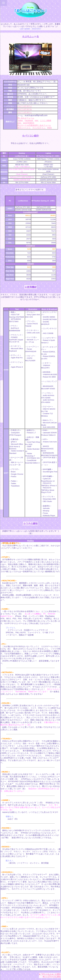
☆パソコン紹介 (30, 136)
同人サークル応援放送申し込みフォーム (34, 125)
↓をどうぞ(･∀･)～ (25, 112)
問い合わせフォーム (26, 118)
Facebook (29, 120)
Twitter (20, 120)
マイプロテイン (39, 128)
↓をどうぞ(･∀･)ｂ (25, 109)
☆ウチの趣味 (30, 523)
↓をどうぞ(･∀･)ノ (25, 106)
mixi (36, 120)
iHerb (49, 128)
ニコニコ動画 (46, 120)
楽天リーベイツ (24, 128)
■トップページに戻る (52, 977)
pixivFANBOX (29, 123)
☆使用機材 (30, 287)
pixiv (19, 123)
